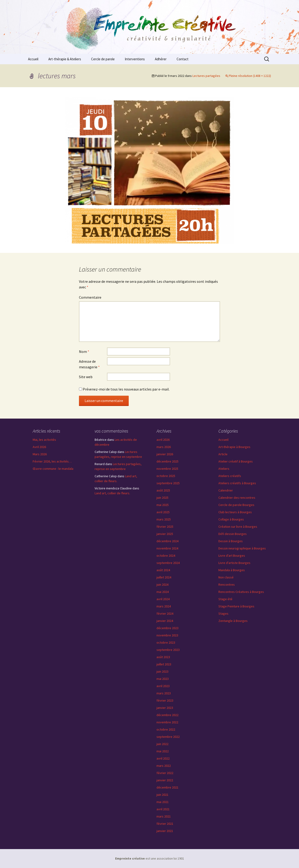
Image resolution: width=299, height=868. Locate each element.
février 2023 (165, 700)
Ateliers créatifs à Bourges (237, 483)
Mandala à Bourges (232, 570)
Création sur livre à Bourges (238, 527)
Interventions (135, 59)
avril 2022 (163, 758)
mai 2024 (163, 592)
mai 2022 (163, 751)
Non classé (226, 577)
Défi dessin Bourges (233, 534)
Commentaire (90, 297)
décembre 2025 (167, 461)
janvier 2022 (165, 780)
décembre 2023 (167, 628)
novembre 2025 (167, 469)
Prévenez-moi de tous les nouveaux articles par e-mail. (126, 389)
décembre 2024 (167, 541)
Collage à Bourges (231, 519)
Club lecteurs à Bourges (235, 512)
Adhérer (161, 59)
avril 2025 (163, 512)
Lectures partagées (206, 76)
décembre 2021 (167, 787)
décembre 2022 (167, 715)
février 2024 (165, 613)
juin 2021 (162, 795)
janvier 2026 (165, 454)
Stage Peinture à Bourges (236, 606)
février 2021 (165, 824)
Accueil (33, 59)
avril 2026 (163, 440)
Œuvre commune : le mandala (53, 469)
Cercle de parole (103, 59)
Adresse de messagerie (89, 364)
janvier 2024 (165, 621)
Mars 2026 (40, 454)
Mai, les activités (44, 440)
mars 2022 (164, 766)
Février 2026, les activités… (52, 461)
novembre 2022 (167, 722)
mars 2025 (164, 519)
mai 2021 (163, 802)
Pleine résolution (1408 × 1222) (250, 76)
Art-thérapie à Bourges (234, 447)
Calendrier (226, 490)
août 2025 (163, 490)
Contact (183, 59)
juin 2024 (162, 585)
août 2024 (163, 570)
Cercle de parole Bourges (236, 505)
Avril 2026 (39, 447)
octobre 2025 (166, 476)
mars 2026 (164, 447)
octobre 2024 (166, 556)
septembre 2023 (168, 650)
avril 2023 (163, 686)
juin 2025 (162, 498)
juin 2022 (162, 744)
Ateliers (224, 469)
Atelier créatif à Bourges (236, 461)
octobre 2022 (166, 729)
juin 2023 (162, 671)
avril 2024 (163, 599)
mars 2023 (164, 693)
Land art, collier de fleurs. (112, 493)
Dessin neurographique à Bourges (242, 548)
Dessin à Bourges (231, 541)
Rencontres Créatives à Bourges (241, 592)
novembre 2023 (167, 635)
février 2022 (165, 773)
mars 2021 (164, 816)
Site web (86, 377)
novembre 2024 (167, 548)
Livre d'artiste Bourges (234, 563)
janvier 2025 (165, 534)
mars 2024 (164, 606)
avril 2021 (163, 809)
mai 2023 (163, 679)
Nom (84, 352)
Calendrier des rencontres (237, 498)
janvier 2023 (165, 708)
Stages (223, 613)
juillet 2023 (164, 664)
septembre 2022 (168, 737)
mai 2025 (163, 505)
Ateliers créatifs (230, 476)
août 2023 (163, 657)
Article (223, 454)
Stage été (225, 599)
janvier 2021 (165, 831)
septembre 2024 (168, 563)
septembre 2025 (168, 483)
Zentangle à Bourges (233, 621)
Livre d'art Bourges (232, 556)
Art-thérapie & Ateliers (65, 59)
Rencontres (227, 585)
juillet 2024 (164, 577)
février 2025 (165, 527)
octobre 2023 (166, 642)
